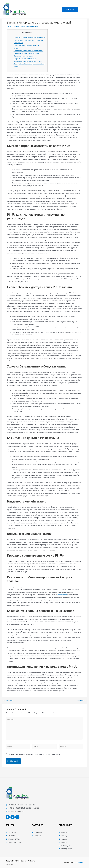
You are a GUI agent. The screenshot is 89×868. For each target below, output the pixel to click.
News (23, 27)
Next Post (82, 701)
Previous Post (8, 701)
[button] (86, 9)
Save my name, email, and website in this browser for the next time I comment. (35, 754)
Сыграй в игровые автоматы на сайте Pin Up (30, 38)
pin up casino (62, 595)
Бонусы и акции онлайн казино (25, 59)
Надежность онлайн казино (24, 56)
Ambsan (80, 863)
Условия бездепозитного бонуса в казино (29, 51)
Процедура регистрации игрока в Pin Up (28, 61)
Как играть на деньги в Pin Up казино (27, 53)
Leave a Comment (13, 27)
